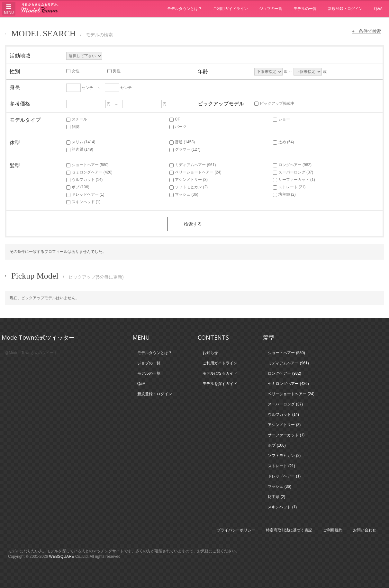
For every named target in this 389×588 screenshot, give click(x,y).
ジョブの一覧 (271, 9)
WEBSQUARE (62, 557)
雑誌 (73, 127)
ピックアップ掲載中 (274, 103)
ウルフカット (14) (85, 180)
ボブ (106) (78, 187)
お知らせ (210, 353)
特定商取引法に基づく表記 (289, 530)
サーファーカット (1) (294, 180)
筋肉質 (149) (80, 149)
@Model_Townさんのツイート (31, 353)
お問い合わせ (365, 530)
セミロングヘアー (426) (89, 172)
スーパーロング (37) (293, 172)
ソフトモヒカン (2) (189, 187)
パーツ (178, 127)
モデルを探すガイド (220, 384)
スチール (77, 119)
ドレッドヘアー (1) (85, 194)
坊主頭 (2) (284, 194)
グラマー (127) (185, 149)
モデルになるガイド (220, 373)
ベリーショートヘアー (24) (195, 172)
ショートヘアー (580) (87, 165)
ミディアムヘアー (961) (193, 165)
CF (175, 119)
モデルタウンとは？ (185, 9)
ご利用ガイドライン (231, 9)
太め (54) (284, 142)
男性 (114, 71)
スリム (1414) (81, 142)
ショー (281, 119)
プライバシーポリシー (236, 530)
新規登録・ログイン (345, 9)
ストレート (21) (289, 187)
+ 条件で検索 (366, 31)
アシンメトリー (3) (189, 180)
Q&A (378, 9)
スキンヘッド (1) (83, 202)
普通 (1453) (182, 142)
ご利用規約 (333, 530)
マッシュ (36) (184, 194)
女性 (73, 71)
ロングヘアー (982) (292, 165)
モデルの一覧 (305, 9)
